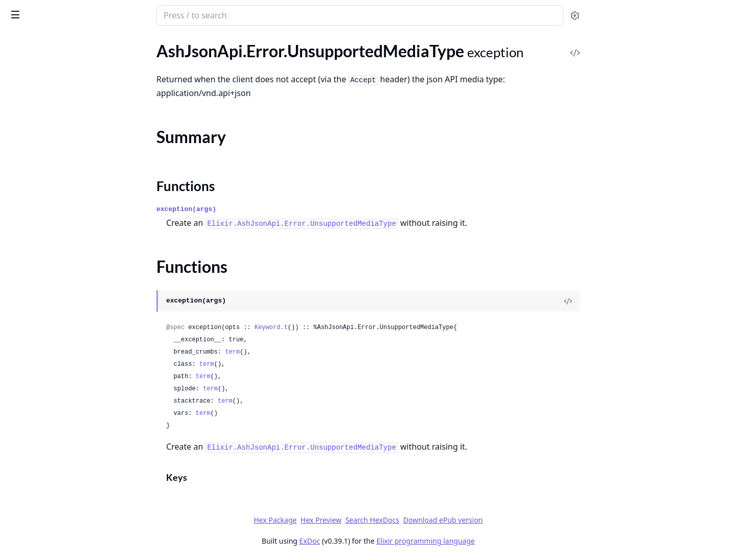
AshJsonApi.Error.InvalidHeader (64, 112)
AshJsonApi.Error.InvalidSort (58, 195)
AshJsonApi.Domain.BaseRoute (63, 361)
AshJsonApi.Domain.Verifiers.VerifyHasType (73, 389)
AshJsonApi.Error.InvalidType (59, 209)
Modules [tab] (62, 44)
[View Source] (645, 301)
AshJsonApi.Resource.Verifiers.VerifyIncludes (73, 486)
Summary (34, 296)
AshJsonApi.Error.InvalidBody (60, 71)
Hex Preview (398, 520)
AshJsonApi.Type (37, 527)
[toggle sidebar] (140, 14)
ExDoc (386, 541)
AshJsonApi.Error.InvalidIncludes (66, 126)
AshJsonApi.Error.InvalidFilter (60, 98)
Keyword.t (348, 328)
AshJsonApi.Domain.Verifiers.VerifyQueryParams (73, 403)
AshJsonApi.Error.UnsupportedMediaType (73, 278)
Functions (36, 308)
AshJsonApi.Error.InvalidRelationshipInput (73, 181)
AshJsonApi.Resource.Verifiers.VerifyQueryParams (73, 499)
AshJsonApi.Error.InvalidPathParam (71, 154)
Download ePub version (519, 520)
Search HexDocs (448, 520)
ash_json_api (63, 11)
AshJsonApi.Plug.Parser (49, 444)
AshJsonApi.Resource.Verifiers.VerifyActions (73, 458)
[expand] (143, 59)
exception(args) (263, 209)
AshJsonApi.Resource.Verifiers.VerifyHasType (73, 472)
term (309, 352)
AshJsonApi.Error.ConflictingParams (72, 57)
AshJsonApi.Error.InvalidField (60, 85)
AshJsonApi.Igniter (41, 430)
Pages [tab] (18, 44)
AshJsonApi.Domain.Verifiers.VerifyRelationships (73, 417)
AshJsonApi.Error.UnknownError (65, 264)
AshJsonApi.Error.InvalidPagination (70, 140)
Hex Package (352, 520)
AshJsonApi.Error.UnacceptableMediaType (73, 250)
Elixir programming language (502, 541)
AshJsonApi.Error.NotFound (57, 236)
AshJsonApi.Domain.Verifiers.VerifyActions (73, 375)
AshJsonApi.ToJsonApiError (56, 326)
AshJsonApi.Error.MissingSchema (66, 223)
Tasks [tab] (112, 44)
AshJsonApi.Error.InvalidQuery (62, 167)
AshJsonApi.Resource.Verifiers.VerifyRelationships (73, 513)
